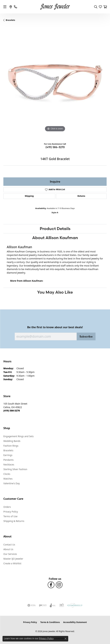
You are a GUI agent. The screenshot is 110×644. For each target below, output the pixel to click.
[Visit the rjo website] (62, 605)
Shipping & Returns (14, 521)
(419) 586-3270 (55, 147)
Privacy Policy (11, 512)
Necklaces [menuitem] (9, 465)
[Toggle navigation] (5, 7)
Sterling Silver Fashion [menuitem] (15, 469)
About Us (8, 549)
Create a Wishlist (12, 563)
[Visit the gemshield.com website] (75, 605)
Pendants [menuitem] (8, 460)
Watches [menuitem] (8, 479)
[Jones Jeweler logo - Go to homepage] (55, 7)
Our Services (10, 554)
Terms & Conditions (50, 622)
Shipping (29, 196)
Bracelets (10, 20)
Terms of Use (10, 516)
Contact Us (9, 545)
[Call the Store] (12, 411)
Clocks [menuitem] (7, 474)
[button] (96, 7)
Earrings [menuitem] (8, 455)
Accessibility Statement (75, 622)
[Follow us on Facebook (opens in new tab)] (51, 585)
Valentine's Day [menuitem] (12, 483)
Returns (81, 196)
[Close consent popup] (66, 639)
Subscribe (86, 336)
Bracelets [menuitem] (8, 450)
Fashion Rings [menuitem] (11, 446)
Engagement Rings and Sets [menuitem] (18, 436)
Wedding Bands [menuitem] (12, 441)
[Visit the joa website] (53, 605)
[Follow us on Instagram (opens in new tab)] (59, 585)
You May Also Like (55, 292)
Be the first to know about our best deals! (55, 327)
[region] (55, 83)
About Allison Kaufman (55, 238)
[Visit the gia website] (32, 605)
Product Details (55, 229)
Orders (7, 507)
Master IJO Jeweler (13, 559)
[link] (11, 7)
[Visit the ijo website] (43, 605)
